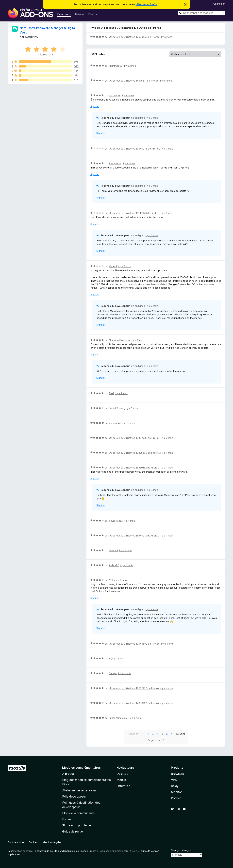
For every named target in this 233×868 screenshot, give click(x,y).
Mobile (121, 780)
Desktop (122, 774)
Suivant (181, 734)
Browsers (177, 774)
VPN (174, 780)
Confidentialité (16, 842)
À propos (68, 774)
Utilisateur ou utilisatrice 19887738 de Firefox (134, 438)
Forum (67, 819)
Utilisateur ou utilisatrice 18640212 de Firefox (134, 536)
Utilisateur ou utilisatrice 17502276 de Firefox (134, 688)
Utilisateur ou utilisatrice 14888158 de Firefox (134, 703)
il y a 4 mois (167, 453)
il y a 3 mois (130, 66)
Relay (175, 786)
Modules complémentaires (81, 768)
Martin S (114, 550)
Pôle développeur (74, 796)
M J (111, 580)
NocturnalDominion (119, 340)
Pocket (176, 798)
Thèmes (79, 14)
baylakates (115, 521)
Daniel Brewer (117, 408)
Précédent (133, 734)
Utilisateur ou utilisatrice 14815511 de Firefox (134, 81)
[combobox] (202, 13)
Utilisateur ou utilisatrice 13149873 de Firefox (134, 213)
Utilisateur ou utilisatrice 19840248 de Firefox (134, 149)
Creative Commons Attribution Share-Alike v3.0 (114, 851)
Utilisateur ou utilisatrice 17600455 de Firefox (134, 37)
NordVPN (32, 37)
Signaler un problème (76, 825)
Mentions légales (52, 842)
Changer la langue (181, 850)
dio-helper (115, 95)
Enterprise (123, 786)
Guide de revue (73, 831)
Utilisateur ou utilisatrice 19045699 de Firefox (134, 644)
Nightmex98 (116, 66)
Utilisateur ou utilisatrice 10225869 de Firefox (134, 453)
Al (110, 659)
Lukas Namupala (118, 718)
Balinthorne (115, 163)
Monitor (176, 792)
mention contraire (23, 851)
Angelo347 (115, 423)
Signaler (95, 106)
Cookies (33, 842)
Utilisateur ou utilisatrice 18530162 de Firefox (134, 468)
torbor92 (114, 565)
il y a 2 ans (166, 37)
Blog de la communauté (78, 813)
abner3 (113, 266)
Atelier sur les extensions (79, 790)
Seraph (113, 673)
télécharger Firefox (147, 4)
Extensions (64, 14)
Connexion (219, 4)
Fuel (111, 393)
